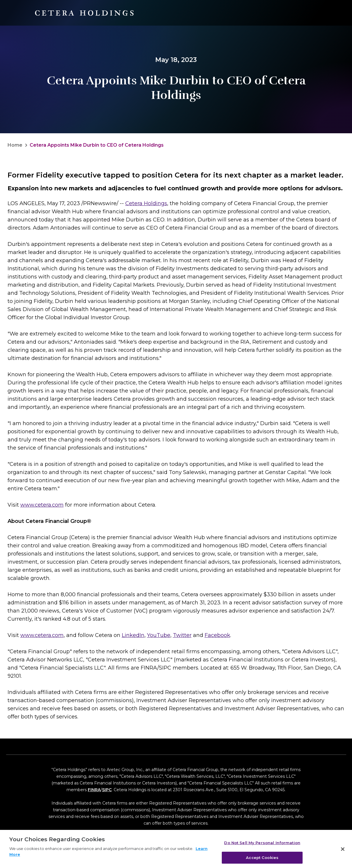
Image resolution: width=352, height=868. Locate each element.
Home (15, 145)
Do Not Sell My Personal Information (262, 845)
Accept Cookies (262, 860)
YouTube (159, 635)
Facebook (217, 635)
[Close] (343, 851)
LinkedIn (133, 635)
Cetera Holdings (146, 203)
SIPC (107, 790)
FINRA (94, 790)
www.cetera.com (42, 505)
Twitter (182, 635)
